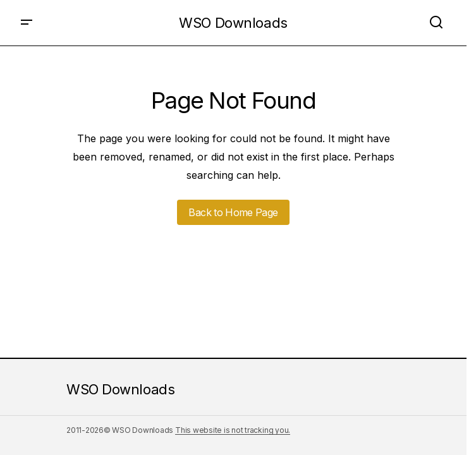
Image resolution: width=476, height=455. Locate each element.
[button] (27, 23)
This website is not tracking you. (233, 430)
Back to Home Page (233, 212)
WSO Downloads (233, 23)
